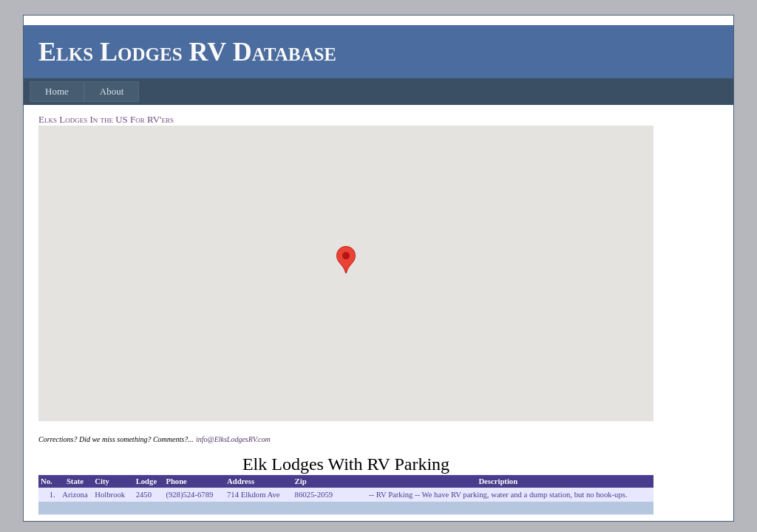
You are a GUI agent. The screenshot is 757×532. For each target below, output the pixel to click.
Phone (176, 481)
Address (241, 481)
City (102, 481)
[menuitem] (57, 92)
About (112, 91)
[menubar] (84, 92)
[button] (346, 260)
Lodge (146, 481)
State (75, 481)
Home (57, 91)
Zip (301, 481)
